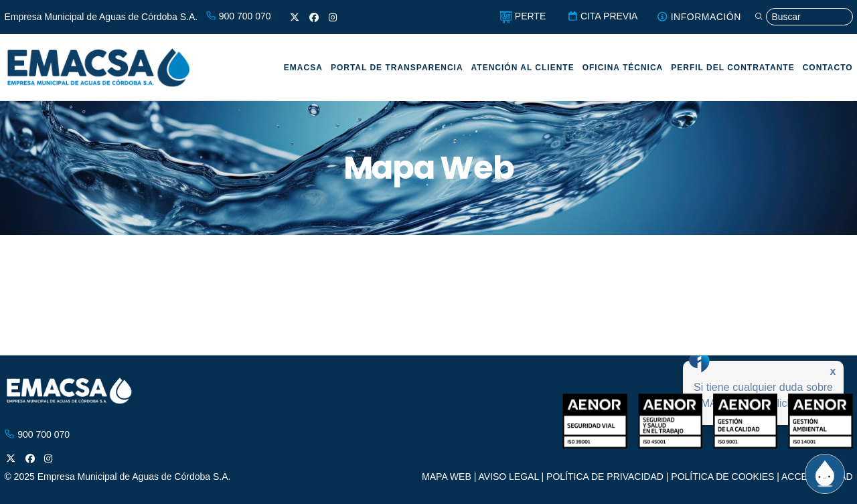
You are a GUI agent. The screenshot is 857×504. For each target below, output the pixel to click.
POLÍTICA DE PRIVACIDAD (605, 477)
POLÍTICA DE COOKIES (722, 477)
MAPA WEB (447, 477)
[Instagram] (333, 17)
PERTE (520, 16)
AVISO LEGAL (508, 477)
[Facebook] (314, 17)
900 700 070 (238, 16)
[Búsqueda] (802, 17)
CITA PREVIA (600, 16)
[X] (295, 17)
